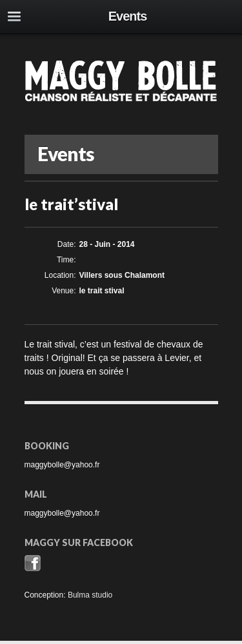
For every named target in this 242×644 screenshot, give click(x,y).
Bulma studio (90, 595)
